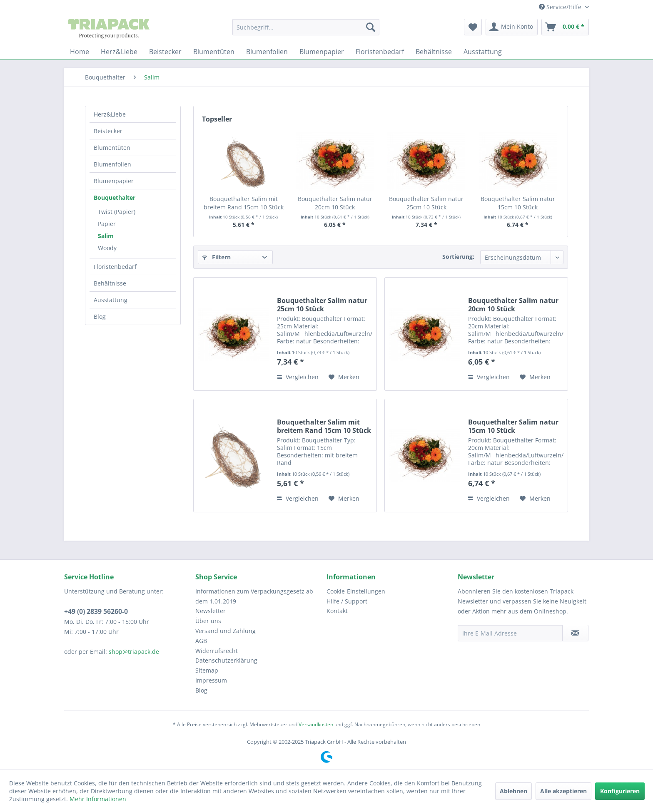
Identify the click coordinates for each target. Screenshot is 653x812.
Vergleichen (298, 377)
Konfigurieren (620, 791)
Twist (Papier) (117, 212)
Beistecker (108, 131)
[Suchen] (371, 27)
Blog (100, 317)
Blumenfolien (112, 164)
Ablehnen (513, 791)
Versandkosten (316, 724)
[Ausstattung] (483, 52)
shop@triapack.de (134, 652)
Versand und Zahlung (226, 631)
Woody (107, 248)
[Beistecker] (165, 52)
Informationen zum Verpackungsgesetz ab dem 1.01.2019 (254, 596)
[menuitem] (306, 27)
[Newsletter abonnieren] (575, 633)
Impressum (211, 680)
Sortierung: (458, 257)
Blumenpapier (114, 181)
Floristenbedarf (115, 267)
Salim (106, 236)
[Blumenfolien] (267, 52)
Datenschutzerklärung (226, 660)
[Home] (80, 52)
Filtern (217, 257)
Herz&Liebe (110, 114)
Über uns (208, 621)
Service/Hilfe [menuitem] (561, 7)
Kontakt (337, 611)
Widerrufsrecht (217, 651)
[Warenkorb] (565, 27)
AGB (201, 641)
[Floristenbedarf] (380, 52)
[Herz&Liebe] (119, 52)
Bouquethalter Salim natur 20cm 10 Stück (335, 203)
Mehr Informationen (98, 799)
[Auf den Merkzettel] (344, 377)
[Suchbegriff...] (306, 27)
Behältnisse (110, 283)
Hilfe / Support (347, 601)
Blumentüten (112, 148)
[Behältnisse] (434, 52)
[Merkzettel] (473, 27)
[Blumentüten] (214, 52)
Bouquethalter (115, 197)
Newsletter (211, 611)
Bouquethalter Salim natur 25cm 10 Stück (426, 203)
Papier (107, 224)
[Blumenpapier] (322, 52)
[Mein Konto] (512, 27)
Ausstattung (111, 300)
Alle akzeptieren (563, 791)
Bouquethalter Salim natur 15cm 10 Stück (518, 203)
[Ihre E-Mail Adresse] (510, 633)
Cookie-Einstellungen (356, 591)
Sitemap (207, 670)
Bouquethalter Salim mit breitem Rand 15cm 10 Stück (244, 203)
